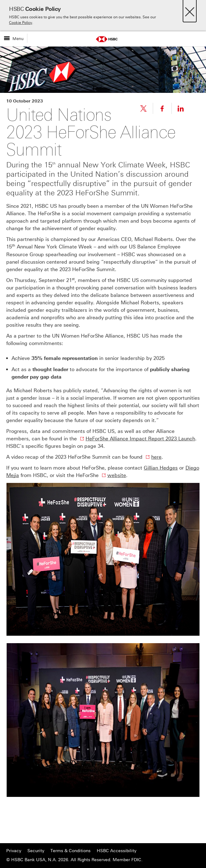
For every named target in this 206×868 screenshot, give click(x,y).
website (117, 475)
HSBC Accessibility (117, 851)
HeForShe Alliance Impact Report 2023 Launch (140, 439)
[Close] (190, 10)
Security (36, 851)
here (156, 457)
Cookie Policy (21, 23)
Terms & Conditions (70, 851)
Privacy (14, 851)
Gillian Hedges (161, 468)
